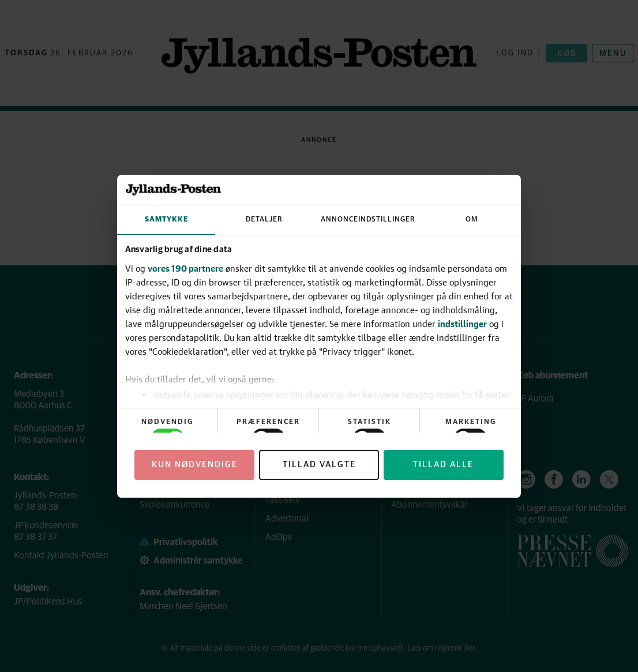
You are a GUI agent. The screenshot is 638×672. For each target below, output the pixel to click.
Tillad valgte (319, 465)
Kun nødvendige (195, 465)
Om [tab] (472, 219)
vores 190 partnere (185, 268)
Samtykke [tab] (166, 219)
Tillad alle (443, 465)
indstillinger (462, 324)
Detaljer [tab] (264, 219)
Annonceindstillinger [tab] (368, 219)
